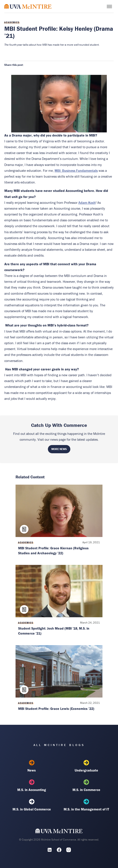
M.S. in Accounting (32, 786)
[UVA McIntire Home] (59, 832)
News (32, 766)
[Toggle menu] (109, 6)
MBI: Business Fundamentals (76, 170)
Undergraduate (86, 766)
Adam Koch (87, 203)
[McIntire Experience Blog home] (28, 6)
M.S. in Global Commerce (32, 805)
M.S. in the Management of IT (86, 805)
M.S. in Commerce (86, 786)
